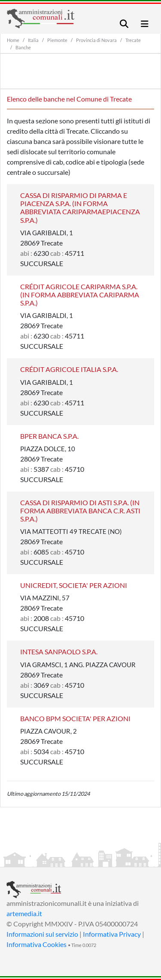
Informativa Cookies (36, 944)
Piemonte (57, 40)
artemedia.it (24, 913)
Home (13, 40)
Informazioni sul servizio (42, 934)
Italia (33, 40)
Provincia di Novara (96, 40)
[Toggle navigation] (124, 24)
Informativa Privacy (112, 934)
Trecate (133, 40)
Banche (23, 47)
